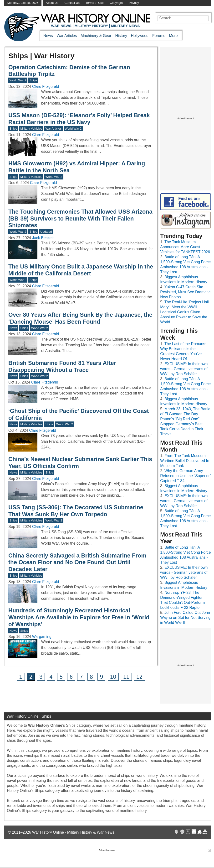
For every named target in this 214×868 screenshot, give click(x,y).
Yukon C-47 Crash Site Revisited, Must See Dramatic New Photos (185, 292)
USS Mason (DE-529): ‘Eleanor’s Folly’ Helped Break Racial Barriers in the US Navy (79, 119)
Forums (159, 36)
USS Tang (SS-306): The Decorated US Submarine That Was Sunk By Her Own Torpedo (76, 511)
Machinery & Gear (96, 36)
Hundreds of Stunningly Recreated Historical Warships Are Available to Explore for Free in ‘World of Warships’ (79, 617)
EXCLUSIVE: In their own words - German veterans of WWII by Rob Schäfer (184, 369)
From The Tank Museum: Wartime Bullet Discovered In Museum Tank (185, 461)
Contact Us (72, 3)
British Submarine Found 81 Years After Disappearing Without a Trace (62, 366)
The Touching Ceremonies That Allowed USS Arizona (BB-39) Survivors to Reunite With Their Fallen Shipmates (80, 218)
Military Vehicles (31, 129)
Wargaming (42, 637)
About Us (52, 3)
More (173, 36)
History (121, 36)
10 (113, 677)
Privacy (134, 3)
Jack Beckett (43, 238)
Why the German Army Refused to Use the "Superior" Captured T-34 (186, 476)
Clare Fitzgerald (46, 87)
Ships (33, 80)
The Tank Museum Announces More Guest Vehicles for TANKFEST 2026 (185, 247)
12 (139, 677)
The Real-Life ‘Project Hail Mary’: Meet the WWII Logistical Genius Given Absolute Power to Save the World (184, 312)
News (48, 36)
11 (126, 677)
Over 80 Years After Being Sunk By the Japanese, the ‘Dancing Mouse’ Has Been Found (80, 318)
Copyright (116, 3)
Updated (46, 232)
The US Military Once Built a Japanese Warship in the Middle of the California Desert (81, 270)
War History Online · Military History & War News (73, 832)
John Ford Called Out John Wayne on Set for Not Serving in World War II (185, 618)
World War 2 (18, 80)
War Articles (67, 36)
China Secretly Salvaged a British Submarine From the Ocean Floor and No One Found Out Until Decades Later (77, 562)
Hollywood (140, 36)
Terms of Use (94, 3)
